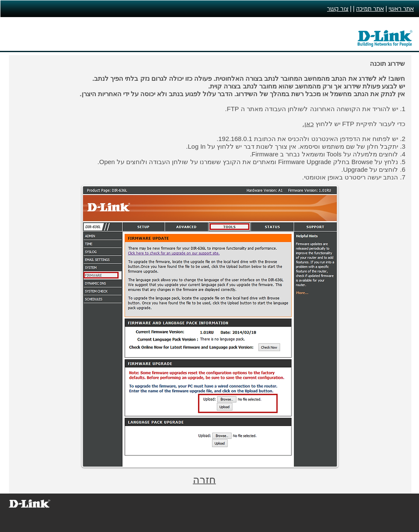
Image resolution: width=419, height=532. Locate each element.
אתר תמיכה (370, 9)
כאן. (308, 124)
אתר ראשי (401, 9)
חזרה (204, 480)
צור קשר (338, 9)
